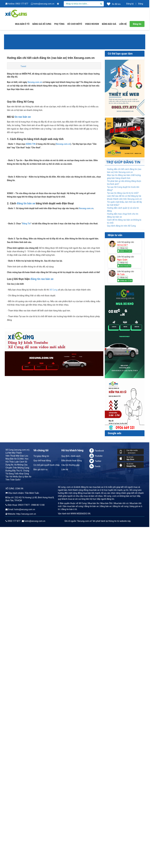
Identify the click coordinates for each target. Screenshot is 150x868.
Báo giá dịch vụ (40, 847)
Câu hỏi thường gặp (70, 843)
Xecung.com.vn (35, 82)
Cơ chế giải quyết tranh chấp (47, 843)
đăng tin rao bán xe (42, 719)
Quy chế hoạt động (42, 838)
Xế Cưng (53, 730)
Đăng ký (130, 4)
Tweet (23, 66)
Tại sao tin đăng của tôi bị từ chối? (123, 193)
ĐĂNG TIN (31, 144)
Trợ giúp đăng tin (41, 834)
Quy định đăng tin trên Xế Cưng (121, 226)
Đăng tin (137, 24)
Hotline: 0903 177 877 (17, 4)
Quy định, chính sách (71, 834)
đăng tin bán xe (26, 476)
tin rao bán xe (23, 117)
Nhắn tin (123, 248)
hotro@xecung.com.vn (43, 4)
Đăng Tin (26, 585)
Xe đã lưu (114, 4)
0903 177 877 (125, 251)
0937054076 (124, 266)
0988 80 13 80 (125, 281)
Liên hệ (65, 847)
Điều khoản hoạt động (72, 838)
